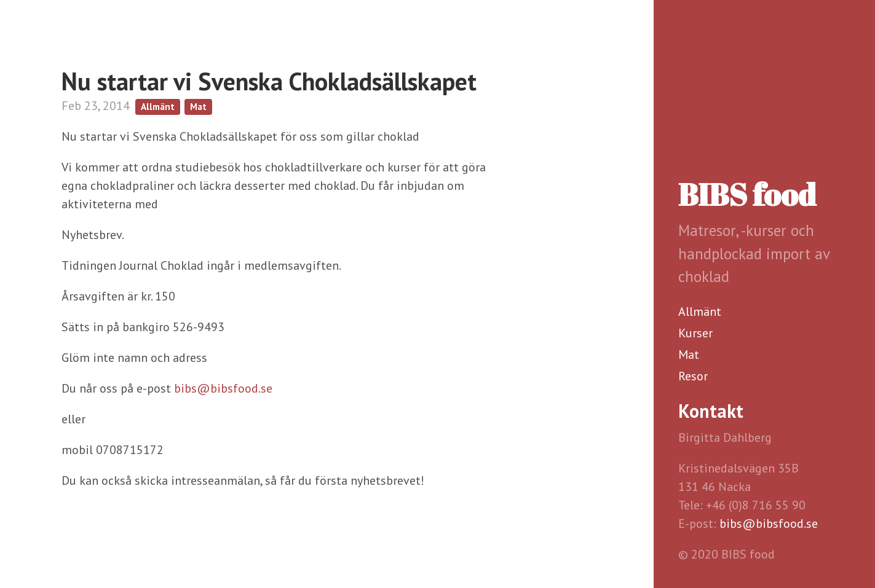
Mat (689, 355)
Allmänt (700, 312)
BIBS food (747, 194)
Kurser (695, 333)
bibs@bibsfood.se (769, 523)
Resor (693, 376)
